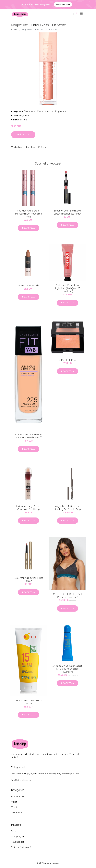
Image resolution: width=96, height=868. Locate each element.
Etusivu (15, 29)
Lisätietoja (23, 135)
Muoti (14, 807)
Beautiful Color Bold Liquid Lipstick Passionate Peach (68, 212)
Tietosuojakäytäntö (21, 847)
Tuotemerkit (30, 111)
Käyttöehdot (17, 842)
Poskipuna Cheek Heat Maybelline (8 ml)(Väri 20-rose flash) (68, 288)
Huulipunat (49, 111)
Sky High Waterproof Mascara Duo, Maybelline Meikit (29, 214)
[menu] (81, 14)
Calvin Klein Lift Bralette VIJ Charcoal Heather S (68, 596)
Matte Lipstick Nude (29, 286)
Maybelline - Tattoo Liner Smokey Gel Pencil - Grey (68, 508)
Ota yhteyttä (17, 837)
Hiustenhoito (17, 796)
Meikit (40, 111)
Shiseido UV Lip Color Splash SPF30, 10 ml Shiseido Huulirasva (68, 669)
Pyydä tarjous (63, 4)
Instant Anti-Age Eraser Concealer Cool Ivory (28, 508)
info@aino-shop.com (22, 780)
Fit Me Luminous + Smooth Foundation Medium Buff (28, 436)
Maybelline (61, 111)
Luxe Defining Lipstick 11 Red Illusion (28, 579)
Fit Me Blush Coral (68, 360)
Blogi (14, 831)
